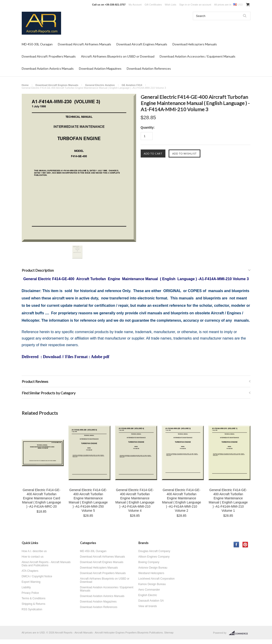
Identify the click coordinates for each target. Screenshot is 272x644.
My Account (135, 5)
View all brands (148, 606)
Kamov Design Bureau (152, 584)
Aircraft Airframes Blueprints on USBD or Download (118, 56)
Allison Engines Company (154, 557)
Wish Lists (170, 5)
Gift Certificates (153, 5)
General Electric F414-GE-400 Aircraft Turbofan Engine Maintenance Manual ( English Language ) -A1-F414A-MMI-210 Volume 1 (228, 500)
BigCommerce (240, 633)
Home (25, 85)
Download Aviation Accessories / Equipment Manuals (198, 56)
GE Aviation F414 (132, 85)
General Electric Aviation (100, 85)
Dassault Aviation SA (151, 601)
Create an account (201, 5)
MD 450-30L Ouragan (37, 44)
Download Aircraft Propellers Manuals (49, 56)
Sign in (183, 5)
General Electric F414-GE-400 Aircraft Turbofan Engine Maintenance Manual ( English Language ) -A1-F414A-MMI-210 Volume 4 (135, 500)
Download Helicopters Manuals (195, 44)
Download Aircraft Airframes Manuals (85, 44)
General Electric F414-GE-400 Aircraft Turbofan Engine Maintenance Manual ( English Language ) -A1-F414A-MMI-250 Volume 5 (88, 500)
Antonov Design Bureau (153, 568)
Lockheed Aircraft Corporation (157, 579)
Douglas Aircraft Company (154, 551)
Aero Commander (149, 590)
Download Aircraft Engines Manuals (142, 44)
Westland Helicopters (151, 573)
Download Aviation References (149, 68)
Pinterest (245, 545)
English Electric (148, 595)
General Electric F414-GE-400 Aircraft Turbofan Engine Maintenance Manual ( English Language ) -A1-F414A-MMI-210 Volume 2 (181, 500)
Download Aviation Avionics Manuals (48, 68)
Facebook (236, 545)
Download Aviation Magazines (100, 68)
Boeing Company (149, 562)
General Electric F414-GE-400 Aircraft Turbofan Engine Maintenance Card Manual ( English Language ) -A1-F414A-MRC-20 (41, 498)
